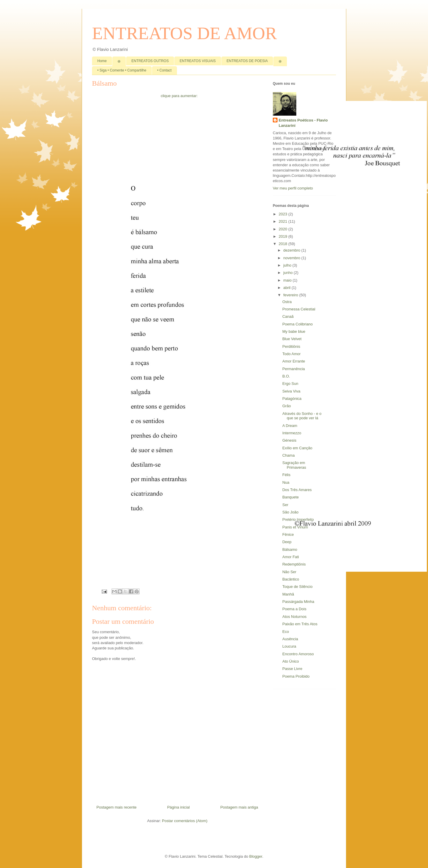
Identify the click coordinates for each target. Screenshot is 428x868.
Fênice (288, 534)
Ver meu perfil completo (293, 188)
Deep (287, 542)
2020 (284, 229)
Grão (286, 406)
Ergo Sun (290, 384)
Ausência (290, 639)
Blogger (256, 856)
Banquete (290, 497)
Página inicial (179, 807)
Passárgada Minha (298, 602)
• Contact (164, 70)
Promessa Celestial (299, 309)
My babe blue (294, 331)
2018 (284, 244)
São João (290, 512)
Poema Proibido (296, 676)
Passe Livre (292, 669)
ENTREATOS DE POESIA (247, 61)
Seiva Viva (291, 391)
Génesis (289, 440)
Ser (285, 505)
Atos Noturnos (294, 617)
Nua (286, 482)
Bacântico (291, 579)
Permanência (294, 369)
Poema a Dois (294, 609)
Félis (286, 475)
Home (102, 61)
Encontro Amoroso (298, 654)
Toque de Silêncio (297, 587)
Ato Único (290, 661)
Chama (288, 455)
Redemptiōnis (294, 564)
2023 (284, 214)
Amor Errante (294, 361)
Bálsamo (290, 549)
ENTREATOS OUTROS (150, 61)
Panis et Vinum (295, 527)
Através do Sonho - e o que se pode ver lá (302, 416)
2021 (284, 221)
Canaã (288, 316)
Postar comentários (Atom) (185, 821)
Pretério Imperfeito (298, 519)
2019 (284, 236)
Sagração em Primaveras (294, 465)
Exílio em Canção (297, 448)
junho (289, 273)
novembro (292, 258)
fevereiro (291, 295)
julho (288, 265)
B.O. (286, 376)
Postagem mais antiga (239, 807)
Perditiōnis (291, 346)
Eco (285, 632)
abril (287, 288)
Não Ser (289, 572)
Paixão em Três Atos (300, 624)
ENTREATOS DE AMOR (184, 33)
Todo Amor (291, 354)
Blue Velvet (292, 339)
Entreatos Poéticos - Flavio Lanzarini (303, 123)
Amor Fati (290, 557)
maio (288, 280)
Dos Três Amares (297, 490)
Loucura (289, 646)
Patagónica (292, 399)
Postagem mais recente (117, 807)
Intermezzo (292, 433)
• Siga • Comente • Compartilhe (122, 70)
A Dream (290, 426)
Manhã (288, 594)
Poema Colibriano (297, 324)
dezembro (292, 250)
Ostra (287, 302)
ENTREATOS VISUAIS (198, 61)
